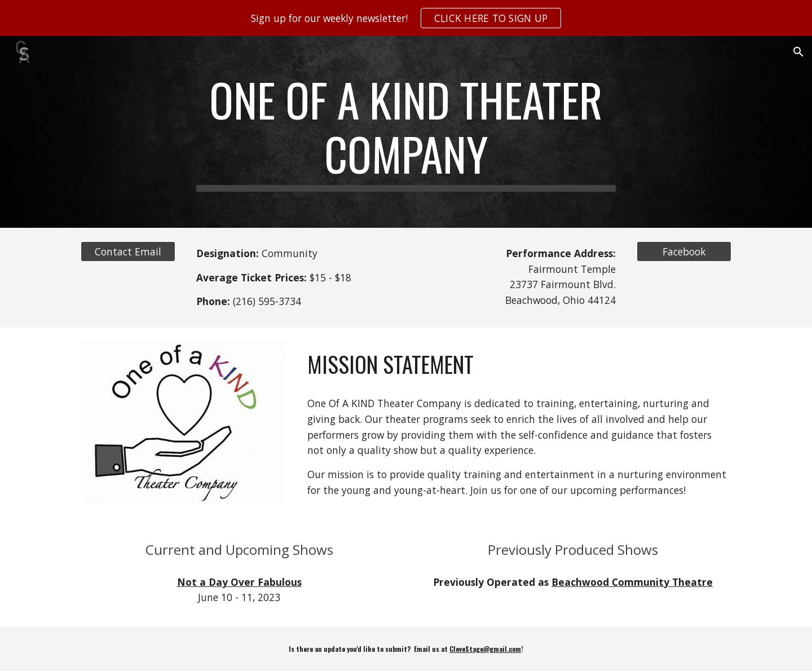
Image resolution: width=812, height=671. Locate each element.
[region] (406, 18)
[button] (798, 52)
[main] (406, 132)
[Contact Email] (128, 252)
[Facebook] (684, 252)
